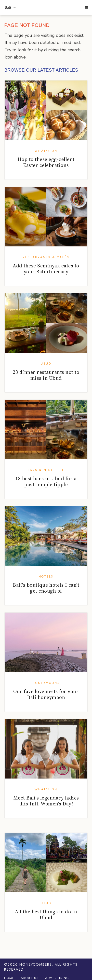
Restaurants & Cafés (46, 257)
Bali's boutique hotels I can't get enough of (46, 588)
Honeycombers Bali (46, 8)
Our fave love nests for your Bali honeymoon (46, 694)
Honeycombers (36, 964)
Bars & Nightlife (46, 470)
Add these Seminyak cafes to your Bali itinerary (46, 269)
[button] (86, 8)
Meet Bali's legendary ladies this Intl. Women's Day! (46, 801)
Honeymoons (46, 683)
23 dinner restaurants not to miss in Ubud (46, 375)
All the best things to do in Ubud (46, 915)
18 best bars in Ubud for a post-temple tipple (46, 481)
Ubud (46, 364)
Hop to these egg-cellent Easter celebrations (46, 162)
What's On (46, 151)
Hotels (46, 577)
